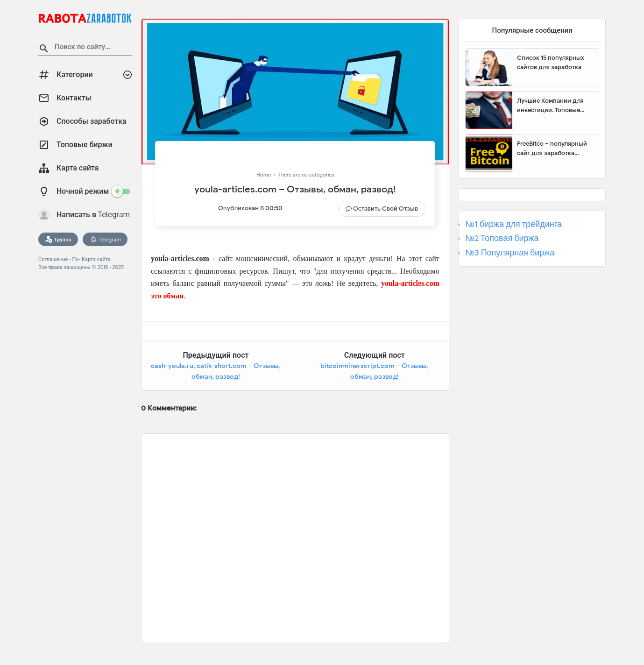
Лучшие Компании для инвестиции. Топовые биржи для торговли (550, 106)
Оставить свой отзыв (386, 209)
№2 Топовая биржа (502, 238)
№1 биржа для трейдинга (513, 224)
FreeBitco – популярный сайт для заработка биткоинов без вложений (554, 149)
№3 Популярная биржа (510, 253)
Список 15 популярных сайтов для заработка (551, 62)
